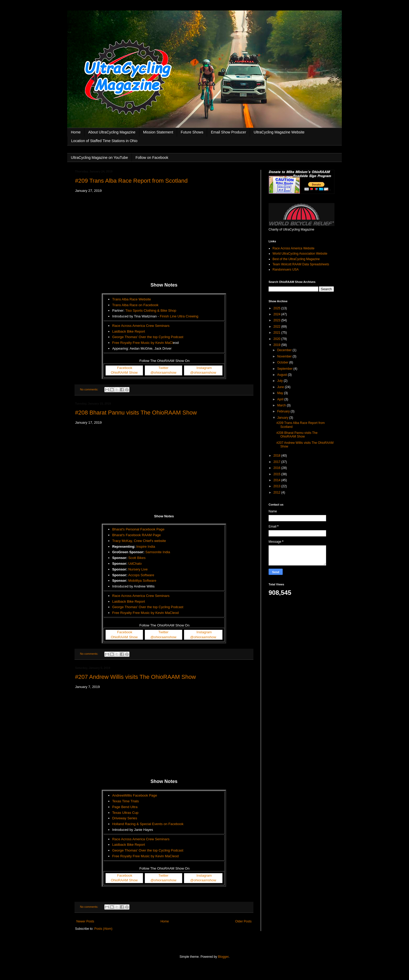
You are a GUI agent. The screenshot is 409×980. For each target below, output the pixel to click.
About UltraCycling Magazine (112, 132)
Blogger (223, 957)
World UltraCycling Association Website (300, 254)
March (282, 405)
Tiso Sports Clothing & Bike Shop (151, 310)
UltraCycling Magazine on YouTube (99, 158)
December (285, 350)
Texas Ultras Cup (125, 813)
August (283, 375)
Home (76, 132)
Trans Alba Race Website (132, 299)
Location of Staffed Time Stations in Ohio (104, 141)
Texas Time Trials (126, 801)
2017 (277, 462)
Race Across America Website (294, 248)
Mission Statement (158, 132)
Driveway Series (125, 818)
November (285, 356)
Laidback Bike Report (129, 331)
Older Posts (243, 921)
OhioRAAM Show (124, 373)
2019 (277, 345)
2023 (277, 320)
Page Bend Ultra (125, 807)
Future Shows (192, 132)
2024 (277, 314)
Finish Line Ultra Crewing (179, 316)
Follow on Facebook (152, 158)
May (281, 393)
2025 (277, 308)
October (283, 362)
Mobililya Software (142, 581)
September (285, 369)
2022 (277, 327)
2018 (277, 456)
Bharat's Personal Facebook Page (138, 529)
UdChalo (135, 564)
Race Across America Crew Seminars (141, 326)
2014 (277, 480)
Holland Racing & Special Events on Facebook (148, 824)
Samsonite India (158, 552)
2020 (277, 339)
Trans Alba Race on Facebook (135, 305)
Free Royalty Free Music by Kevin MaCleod (145, 613)
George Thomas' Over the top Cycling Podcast (148, 337)
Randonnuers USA (286, 270)
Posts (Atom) (103, 929)
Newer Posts (85, 921)
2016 (277, 468)
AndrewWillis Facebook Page (135, 795)
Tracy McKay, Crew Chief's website (139, 541)
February (284, 411)
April (281, 399)
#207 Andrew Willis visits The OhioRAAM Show (135, 677)
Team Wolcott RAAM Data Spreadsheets (301, 264)
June (281, 387)
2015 (277, 474)
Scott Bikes (137, 558)
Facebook (125, 368)
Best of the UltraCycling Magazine (296, 259)
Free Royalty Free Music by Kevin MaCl (143, 343)
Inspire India (146, 547)
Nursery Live (138, 569)
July (280, 381)
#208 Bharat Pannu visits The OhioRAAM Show (136, 413)
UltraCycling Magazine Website (279, 132)
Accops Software (141, 575)
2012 (277, 492)
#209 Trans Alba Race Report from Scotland (131, 181)
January (283, 418)
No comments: (90, 389)
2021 (277, 333)
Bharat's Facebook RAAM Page (137, 535)
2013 (277, 486)
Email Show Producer (228, 132)
